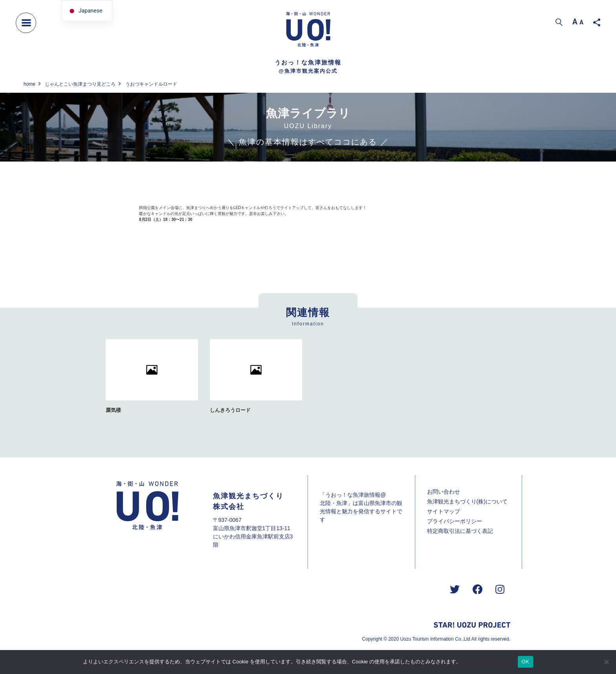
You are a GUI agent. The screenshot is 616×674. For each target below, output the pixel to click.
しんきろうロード (230, 410)
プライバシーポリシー (455, 521)
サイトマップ (444, 511)
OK (525, 662)
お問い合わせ (444, 492)
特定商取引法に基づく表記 (460, 531)
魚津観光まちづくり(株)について (467, 501)
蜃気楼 (113, 410)
